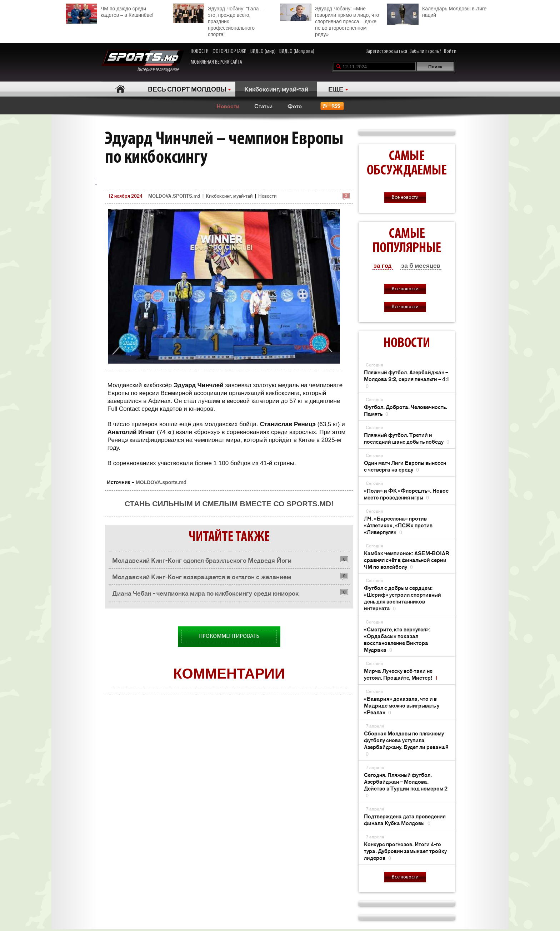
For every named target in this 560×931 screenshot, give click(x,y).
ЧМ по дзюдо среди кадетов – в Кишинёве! (110, 11)
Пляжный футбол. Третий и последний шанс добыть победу (407, 438)
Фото (295, 106)
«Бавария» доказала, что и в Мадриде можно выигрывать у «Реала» (402, 705)
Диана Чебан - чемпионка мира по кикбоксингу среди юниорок (205, 593)
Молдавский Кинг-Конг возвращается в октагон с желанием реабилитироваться (202, 578)
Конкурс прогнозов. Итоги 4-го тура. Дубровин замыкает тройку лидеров (405, 851)
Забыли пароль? (426, 51)
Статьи (263, 106)
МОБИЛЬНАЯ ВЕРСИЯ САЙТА (216, 62)
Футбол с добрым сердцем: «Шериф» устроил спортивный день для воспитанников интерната (402, 598)
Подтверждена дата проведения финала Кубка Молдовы (405, 819)
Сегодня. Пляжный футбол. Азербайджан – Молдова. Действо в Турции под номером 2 (406, 785)
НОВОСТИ (200, 51)
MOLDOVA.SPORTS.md (174, 196)
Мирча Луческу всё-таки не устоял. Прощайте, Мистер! (401, 674)
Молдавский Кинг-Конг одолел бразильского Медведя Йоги (202, 560)
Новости (228, 106)
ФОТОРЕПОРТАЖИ (229, 51)
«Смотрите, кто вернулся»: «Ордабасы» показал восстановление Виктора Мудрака (397, 639)
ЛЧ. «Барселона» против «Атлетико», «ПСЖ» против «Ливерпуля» (398, 525)
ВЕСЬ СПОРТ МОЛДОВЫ (187, 89)
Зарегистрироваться (386, 51)
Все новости (405, 198)
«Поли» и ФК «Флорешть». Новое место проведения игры (406, 494)
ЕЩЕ (336, 89)
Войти (450, 51)
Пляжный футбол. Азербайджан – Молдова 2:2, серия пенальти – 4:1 (406, 379)
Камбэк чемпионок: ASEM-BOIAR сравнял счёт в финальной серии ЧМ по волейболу (407, 560)
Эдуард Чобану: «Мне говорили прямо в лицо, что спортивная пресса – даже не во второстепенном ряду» (329, 20)
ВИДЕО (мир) (263, 51)
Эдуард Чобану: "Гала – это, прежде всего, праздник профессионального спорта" (218, 20)
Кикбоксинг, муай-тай (276, 89)
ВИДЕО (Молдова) (297, 51)
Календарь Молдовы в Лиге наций (437, 11)
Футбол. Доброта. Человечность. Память (406, 410)
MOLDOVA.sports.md (161, 482)
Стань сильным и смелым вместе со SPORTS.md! (229, 504)
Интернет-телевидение (143, 61)
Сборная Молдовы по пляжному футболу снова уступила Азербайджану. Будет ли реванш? (406, 743)
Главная (120, 89)
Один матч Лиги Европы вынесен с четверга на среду (405, 466)
